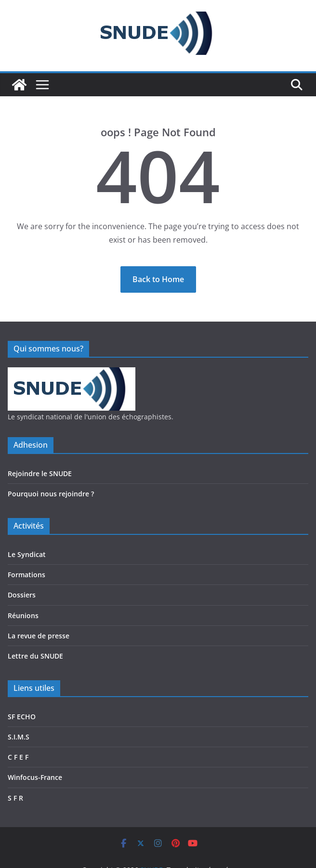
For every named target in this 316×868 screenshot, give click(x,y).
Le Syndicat (27, 554)
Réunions (23, 615)
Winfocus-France (35, 777)
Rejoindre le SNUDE (40, 473)
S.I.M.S (19, 737)
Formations (26, 575)
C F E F (18, 757)
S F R (15, 798)
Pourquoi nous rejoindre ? (51, 494)
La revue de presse (39, 636)
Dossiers (22, 595)
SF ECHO (22, 717)
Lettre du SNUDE (35, 656)
